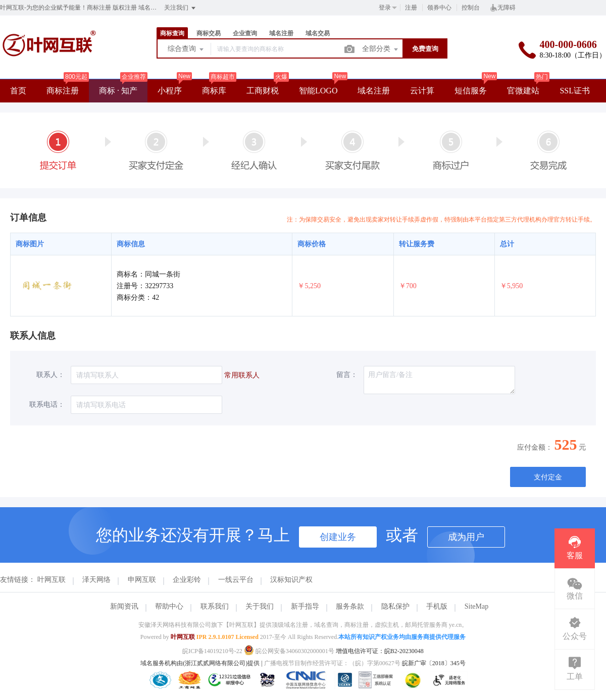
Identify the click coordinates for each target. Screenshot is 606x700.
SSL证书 (575, 91)
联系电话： (47, 405)
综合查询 (186, 49)
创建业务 (338, 537)
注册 (411, 8)
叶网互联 (52, 580)
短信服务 (471, 91)
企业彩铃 (187, 580)
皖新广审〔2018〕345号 (434, 663)
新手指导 (305, 606)
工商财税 (263, 91)
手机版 (437, 606)
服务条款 (350, 606)
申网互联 (142, 580)
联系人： (50, 375)
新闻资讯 (124, 606)
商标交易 (209, 33)
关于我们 (260, 606)
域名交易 (318, 33)
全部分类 (381, 49)
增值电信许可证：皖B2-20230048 (380, 651)
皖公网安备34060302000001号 (290, 651)
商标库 (214, 91)
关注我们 (181, 8)
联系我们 (215, 606)
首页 (18, 91)
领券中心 (439, 8)
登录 (385, 8)
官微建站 (523, 91)
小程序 (170, 91)
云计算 (422, 91)
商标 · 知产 (118, 91)
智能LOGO (318, 91)
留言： (347, 375)
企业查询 (245, 33)
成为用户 (466, 537)
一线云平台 (236, 580)
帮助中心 (169, 606)
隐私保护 (395, 606)
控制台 (471, 8)
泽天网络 (96, 580)
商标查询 (172, 33)
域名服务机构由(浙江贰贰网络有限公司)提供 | (202, 663)
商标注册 (63, 91)
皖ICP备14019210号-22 (212, 651)
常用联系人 (242, 375)
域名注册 (281, 33)
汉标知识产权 (291, 580)
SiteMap (476, 606)
